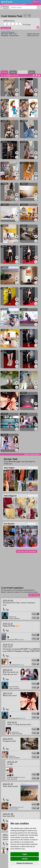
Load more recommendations (27, 551)
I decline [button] (25, 859)
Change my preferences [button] (25, 863)
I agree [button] (25, 854)
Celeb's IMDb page (8, 32)
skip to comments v (32, 454)
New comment (34, 595)
